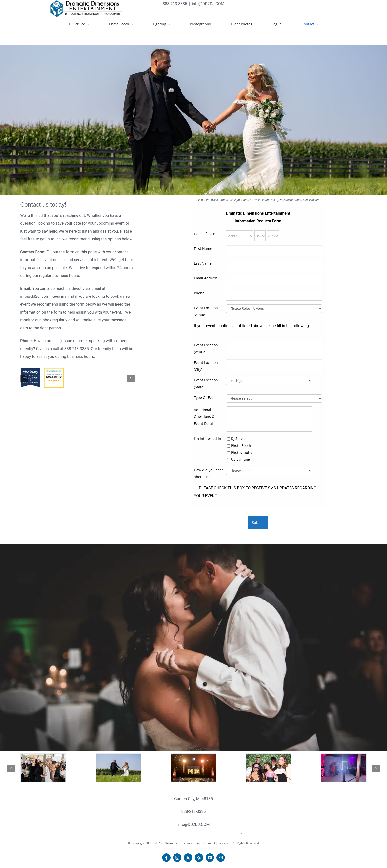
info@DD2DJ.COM (208, 4)
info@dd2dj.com (35, 296)
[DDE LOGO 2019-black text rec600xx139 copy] (86, 9)
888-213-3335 (77, 349)
